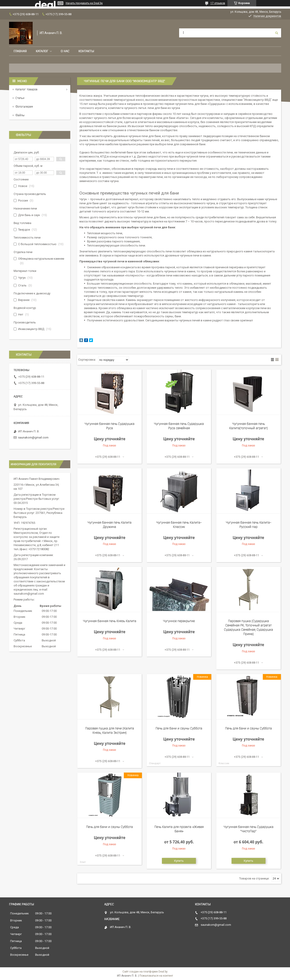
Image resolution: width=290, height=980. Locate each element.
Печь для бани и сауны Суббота (179, 728)
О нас (65, 51)
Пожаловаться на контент (156, 976)
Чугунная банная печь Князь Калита (110, 621)
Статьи (20, 98)
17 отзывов (218, 3)
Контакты (86, 51)
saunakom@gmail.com (33, 437)
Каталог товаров (26, 89)
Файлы (20, 115)
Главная (20, 51)
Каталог (42, 51)
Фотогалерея (24, 107)
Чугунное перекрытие (179, 621)
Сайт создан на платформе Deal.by (145, 972)
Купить (179, 861)
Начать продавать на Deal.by (84, 3)
